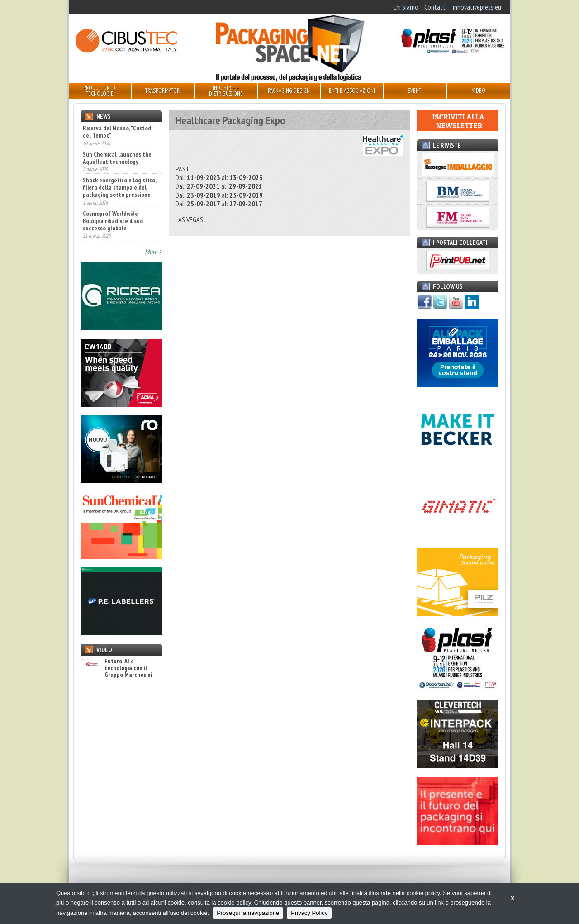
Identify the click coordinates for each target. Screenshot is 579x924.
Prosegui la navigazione (248, 913)
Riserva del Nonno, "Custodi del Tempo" (118, 132)
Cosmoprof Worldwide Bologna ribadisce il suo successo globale (113, 221)
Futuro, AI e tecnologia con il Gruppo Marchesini (116, 668)
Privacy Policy (309, 913)
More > (153, 252)
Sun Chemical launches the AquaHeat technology (117, 158)
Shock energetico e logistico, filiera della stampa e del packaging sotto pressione (119, 187)
